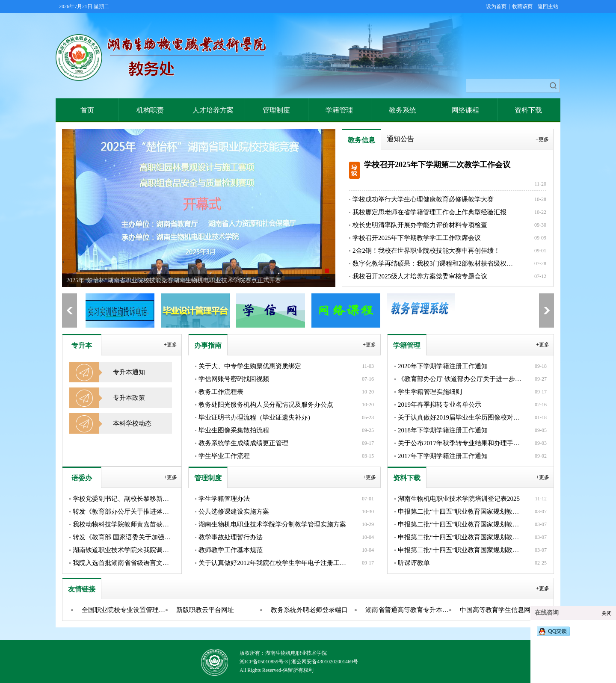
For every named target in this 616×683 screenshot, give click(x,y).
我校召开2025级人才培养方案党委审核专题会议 (420, 276)
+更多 (542, 139)
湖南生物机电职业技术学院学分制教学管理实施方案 (272, 524)
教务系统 (403, 110)
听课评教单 (414, 563)
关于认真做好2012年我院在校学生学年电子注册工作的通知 (273, 563)
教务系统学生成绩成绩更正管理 (243, 443)
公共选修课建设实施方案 (234, 512)
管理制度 (276, 110)
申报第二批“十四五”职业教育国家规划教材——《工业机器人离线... (461, 524)
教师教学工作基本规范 (231, 550)
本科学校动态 (132, 423)
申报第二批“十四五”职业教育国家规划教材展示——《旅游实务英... (461, 550)
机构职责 (150, 110)
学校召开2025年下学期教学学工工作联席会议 (417, 238)
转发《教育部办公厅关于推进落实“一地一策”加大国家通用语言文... (124, 512)
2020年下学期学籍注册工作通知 (443, 366)
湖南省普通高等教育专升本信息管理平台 (410, 610)
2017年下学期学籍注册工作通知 (443, 456)
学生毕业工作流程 (224, 456)
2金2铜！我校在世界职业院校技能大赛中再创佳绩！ (426, 251)
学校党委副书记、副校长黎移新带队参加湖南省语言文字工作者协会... (124, 499)
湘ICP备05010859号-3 (264, 662)
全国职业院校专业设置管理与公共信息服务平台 (126, 610)
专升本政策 (129, 398)
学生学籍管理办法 (224, 499)
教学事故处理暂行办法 (231, 537)
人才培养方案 (213, 110)
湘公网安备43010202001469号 (325, 662)
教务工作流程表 (221, 392)
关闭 (607, 613)
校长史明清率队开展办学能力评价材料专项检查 (420, 225)
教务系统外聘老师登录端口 (309, 610)
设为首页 (496, 6)
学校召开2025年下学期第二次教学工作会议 (437, 165)
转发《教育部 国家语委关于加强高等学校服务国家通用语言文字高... (124, 537)
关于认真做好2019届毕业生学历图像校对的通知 (461, 417)
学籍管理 (339, 110)
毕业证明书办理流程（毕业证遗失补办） (256, 417)
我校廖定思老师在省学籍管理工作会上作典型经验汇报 (429, 212)
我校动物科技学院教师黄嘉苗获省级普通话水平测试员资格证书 (124, 524)
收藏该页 (522, 6)
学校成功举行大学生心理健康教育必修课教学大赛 (423, 199)
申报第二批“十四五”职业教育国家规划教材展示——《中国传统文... (461, 512)
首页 (87, 110)
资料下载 (528, 110)
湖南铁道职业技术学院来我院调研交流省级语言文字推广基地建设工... (124, 550)
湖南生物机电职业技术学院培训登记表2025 (459, 499)
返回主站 (548, 6)
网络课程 (465, 110)
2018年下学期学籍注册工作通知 (443, 430)
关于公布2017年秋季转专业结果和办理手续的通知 (461, 443)
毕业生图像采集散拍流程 (234, 430)
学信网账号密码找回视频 (234, 379)
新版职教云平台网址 (205, 610)
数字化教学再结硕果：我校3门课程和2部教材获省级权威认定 (435, 263)
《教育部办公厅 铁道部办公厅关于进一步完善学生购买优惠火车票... (461, 379)
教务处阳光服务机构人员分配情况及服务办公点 (266, 405)
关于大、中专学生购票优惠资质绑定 (250, 366)
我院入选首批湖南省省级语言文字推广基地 (124, 563)
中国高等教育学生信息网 (495, 610)
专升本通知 (129, 372)
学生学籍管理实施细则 (430, 392)
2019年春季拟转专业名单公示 (440, 405)
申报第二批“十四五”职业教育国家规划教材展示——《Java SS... (461, 537)
